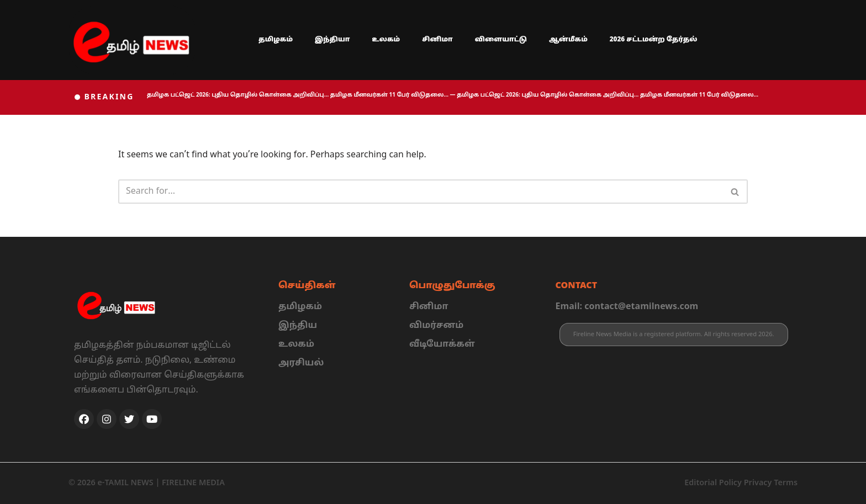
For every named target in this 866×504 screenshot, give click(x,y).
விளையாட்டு (501, 40)
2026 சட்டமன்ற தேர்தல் (654, 40)
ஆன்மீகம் (568, 40)
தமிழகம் (276, 40)
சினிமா (437, 40)
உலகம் (386, 40)
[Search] (421, 192)
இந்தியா (332, 40)
